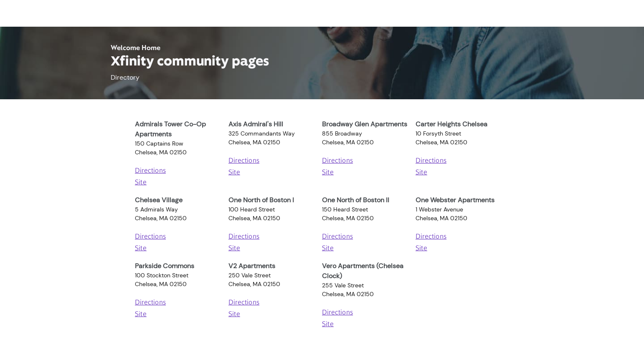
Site (141, 183)
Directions (150, 171)
